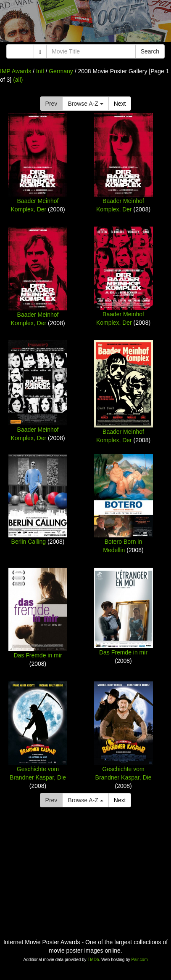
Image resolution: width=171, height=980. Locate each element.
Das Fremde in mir (38, 655)
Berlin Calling (29, 542)
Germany (61, 71)
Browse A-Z (85, 104)
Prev (51, 104)
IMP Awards (16, 71)
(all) (18, 80)
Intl (40, 71)
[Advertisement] (85, 23)
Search (150, 51)
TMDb (93, 960)
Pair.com (140, 960)
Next (120, 104)
